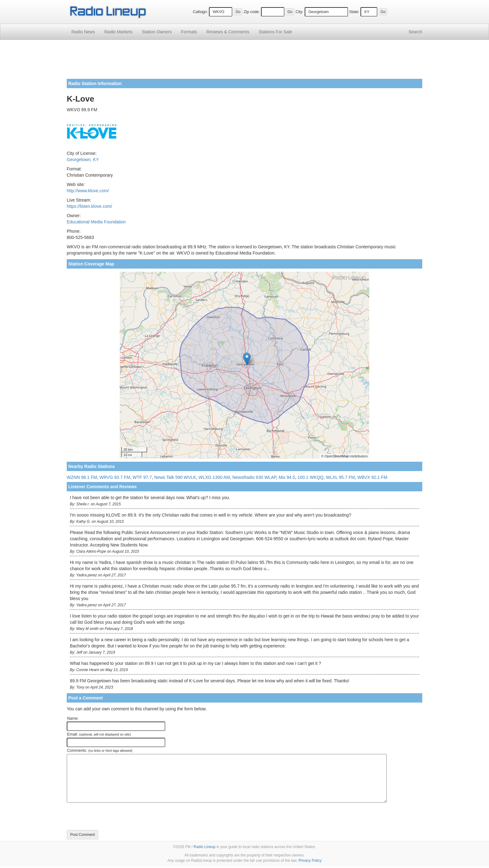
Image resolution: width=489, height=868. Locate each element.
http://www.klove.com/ (88, 191)
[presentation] (114, 816)
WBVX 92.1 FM (372, 477)
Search (415, 32)
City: (300, 12)
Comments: (100, 751)
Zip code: (252, 12)
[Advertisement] (244, 62)
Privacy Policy (310, 861)
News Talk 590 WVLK (175, 477)
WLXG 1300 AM (214, 477)
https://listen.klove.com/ (90, 206)
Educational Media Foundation (96, 222)
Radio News (83, 32)
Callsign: (200, 12)
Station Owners (157, 32)
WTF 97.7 (142, 477)
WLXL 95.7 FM (340, 477)
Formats (189, 32)
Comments (228, 32)
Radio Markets (118, 32)
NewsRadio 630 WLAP (254, 477)
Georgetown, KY (83, 160)
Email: (99, 734)
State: (354, 12)
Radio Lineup (205, 847)
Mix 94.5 (287, 477)
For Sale (276, 32)
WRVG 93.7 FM (115, 477)
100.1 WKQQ (310, 477)
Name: (73, 718)
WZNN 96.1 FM (82, 477)
